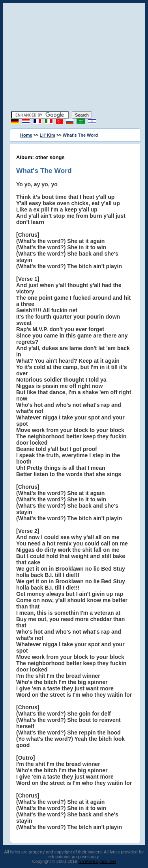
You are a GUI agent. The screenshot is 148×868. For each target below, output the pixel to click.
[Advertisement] (74, 58)
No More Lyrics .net (97, 861)
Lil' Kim (48, 135)
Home (26, 135)
